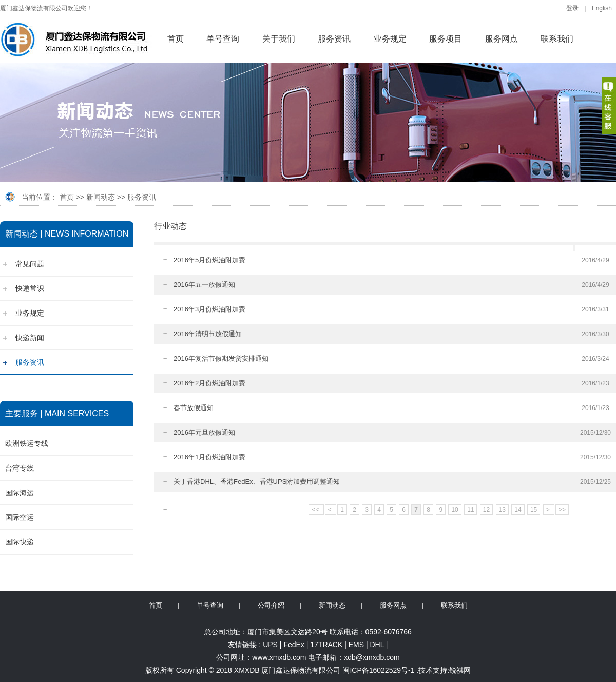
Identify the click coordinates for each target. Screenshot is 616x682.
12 (486, 510)
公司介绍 (271, 605)
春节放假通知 (194, 408)
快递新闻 (30, 338)
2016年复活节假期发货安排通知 (221, 358)
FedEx (294, 645)
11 (470, 510)
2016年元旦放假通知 (204, 432)
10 (455, 510)
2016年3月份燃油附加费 (209, 309)
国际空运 (20, 517)
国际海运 (20, 493)
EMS (356, 645)
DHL (377, 645)
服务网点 (502, 39)
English (602, 8)
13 (502, 510)
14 (518, 510)
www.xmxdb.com (279, 657)
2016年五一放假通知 (204, 285)
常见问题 (30, 264)
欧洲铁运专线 (27, 443)
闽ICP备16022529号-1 (378, 670)
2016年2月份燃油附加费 (209, 383)
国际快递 (20, 542)
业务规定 (390, 39)
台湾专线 (20, 468)
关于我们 (279, 39)
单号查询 (223, 39)
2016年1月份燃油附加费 (209, 457)
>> (562, 510)
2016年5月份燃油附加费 (209, 260)
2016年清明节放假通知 (208, 334)
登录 (572, 8)
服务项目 (446, 39)
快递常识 (30, 288)
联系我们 (557, 39)
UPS (270, 645)
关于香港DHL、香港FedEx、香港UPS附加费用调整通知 (257, 482)
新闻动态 (101, 197)
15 (534, 510)
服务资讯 (334, 39)
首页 (176, 39)
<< (316, 510)
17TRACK (326, 645)
